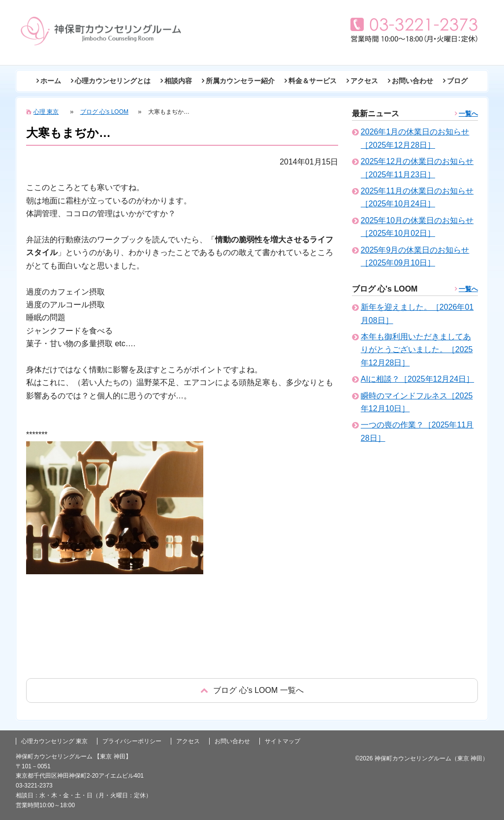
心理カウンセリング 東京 (54, 741)
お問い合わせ (412, 81)
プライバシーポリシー (132, 741)
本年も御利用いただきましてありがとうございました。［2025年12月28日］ (417, 350)
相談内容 (178, 81)
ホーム (51, 81)
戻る (252, 690)
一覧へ (468, 114)
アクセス (364, 81)
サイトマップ (283, 741)
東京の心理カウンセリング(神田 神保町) (101, 31)
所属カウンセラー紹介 (240, 81)
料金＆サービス (313, 81)
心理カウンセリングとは (113, 81)
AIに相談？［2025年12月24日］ (417, 379)
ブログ (457, 81)
